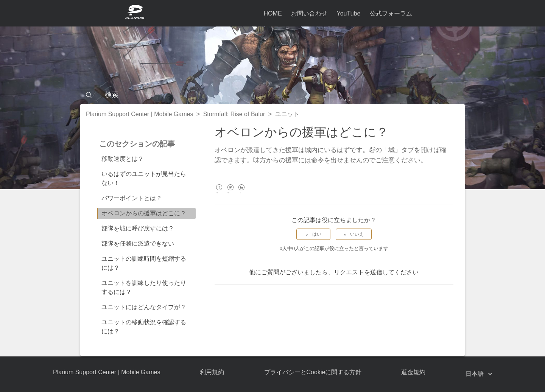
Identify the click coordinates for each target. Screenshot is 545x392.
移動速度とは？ (123, 159)
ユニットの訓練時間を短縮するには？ (144, 263)
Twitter (230, 193)
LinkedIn (242, 193)
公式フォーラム (391, 13)
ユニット (287, 114)
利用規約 (212, 372)
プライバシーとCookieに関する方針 (313, 372)
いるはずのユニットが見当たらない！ (144, 178)
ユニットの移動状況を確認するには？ (144, 327)
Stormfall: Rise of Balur (234, 114)
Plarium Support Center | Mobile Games (139, 114)
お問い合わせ (309, 13)
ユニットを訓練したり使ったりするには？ (144, 287)
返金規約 (413, 372)
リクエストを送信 (358, 272)
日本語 (475, 374)
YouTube (348, 13)
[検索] (272, 95)
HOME (273, 13)
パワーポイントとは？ (132, 198)
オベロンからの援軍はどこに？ (144, 213)
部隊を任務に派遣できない (138, 243)
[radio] (313, 234)
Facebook (219, 193)
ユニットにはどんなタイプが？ (144, 307)
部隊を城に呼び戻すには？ (138, 228)
